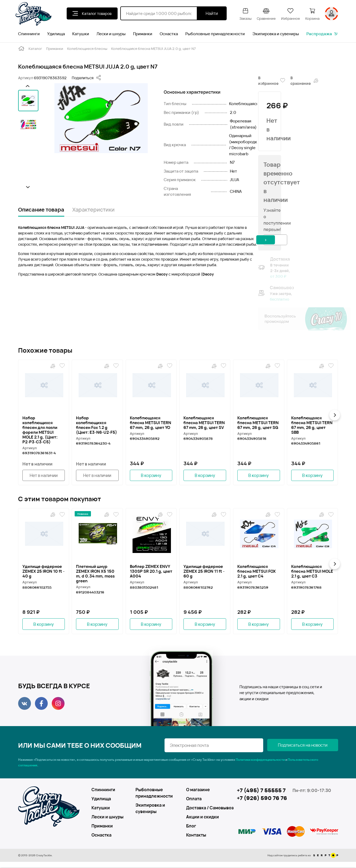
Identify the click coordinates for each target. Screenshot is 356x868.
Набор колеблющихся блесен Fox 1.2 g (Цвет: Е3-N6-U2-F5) (97, 425)
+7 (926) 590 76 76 (262, 799)
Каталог (35, 49)
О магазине (198, 790)
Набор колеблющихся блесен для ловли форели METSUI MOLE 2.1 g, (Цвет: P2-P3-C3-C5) (40, 430)
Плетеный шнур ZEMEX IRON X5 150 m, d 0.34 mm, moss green (95, 574)
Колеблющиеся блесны (87, 49)
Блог (191, 827)
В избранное (272, 81)
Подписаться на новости (311, 746)
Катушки (81, 34)
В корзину (151, 476)
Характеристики (93, 210)
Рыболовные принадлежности (215, 34)
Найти (212, 13)
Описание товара (41, 210)
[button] (27, 86)
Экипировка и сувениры (276, 34)
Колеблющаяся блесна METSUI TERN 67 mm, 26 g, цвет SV (204, 423)
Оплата (194, 799)
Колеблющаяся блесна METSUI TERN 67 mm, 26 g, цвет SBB (312, 425)
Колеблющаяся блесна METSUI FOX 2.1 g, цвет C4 (257, 572)
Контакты (196, 836)
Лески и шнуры (111, 34)
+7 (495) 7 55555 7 (261, 791)
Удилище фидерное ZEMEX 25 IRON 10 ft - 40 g (43, 572)
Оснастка (169, 34)
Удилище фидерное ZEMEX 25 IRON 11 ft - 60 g (204, 572)
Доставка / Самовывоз (205, 809)
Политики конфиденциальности (260, 760)
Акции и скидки (203, 818)
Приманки (143, 34)
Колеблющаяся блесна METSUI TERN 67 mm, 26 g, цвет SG (258, 423)
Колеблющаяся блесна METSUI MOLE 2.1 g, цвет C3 (312, 572)
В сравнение (305, 81)
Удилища (56, 34)
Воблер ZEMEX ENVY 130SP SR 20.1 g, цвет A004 (151, 572)
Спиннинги (29, 34)
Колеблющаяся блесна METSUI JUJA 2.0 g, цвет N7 (153, 49)
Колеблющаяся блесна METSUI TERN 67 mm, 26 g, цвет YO (151, 423)
